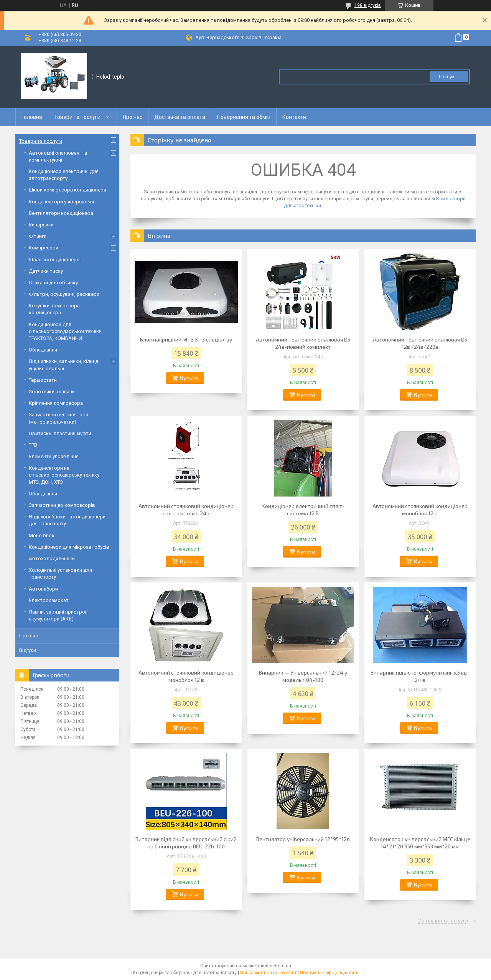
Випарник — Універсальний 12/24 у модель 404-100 (303, 676)
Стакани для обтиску (53, 283)
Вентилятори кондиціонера (61, 213)
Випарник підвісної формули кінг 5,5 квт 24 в (420, 676)
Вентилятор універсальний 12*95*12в (303, 839)
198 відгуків (368, 5)
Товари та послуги (77, 117)
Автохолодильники (52, 558)
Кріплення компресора (56, 403)
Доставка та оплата (180, 117)
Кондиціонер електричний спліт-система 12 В (303, 510)
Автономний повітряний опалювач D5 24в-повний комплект (303, 343)
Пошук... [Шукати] (449, 77)
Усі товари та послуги (443, 921)
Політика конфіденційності (329, 973)
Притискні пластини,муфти (60, 433)
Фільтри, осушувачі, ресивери (64, 294)
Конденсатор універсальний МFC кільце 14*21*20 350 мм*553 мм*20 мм (420, 843)
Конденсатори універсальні (61, 202)
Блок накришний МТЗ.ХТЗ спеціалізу (186, 339)
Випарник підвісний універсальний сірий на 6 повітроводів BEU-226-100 (186, 843)
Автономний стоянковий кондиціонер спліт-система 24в (186, 510)
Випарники (41, 225)
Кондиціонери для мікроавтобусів (69, 547)
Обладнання (43, 350)
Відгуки (28, 650)
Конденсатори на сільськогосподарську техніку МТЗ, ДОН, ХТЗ (64, 475)
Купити (189, 378)
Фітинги (38, 236)
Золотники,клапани (52, 392)
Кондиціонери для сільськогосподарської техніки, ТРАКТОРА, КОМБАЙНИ (66, 331)
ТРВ (33, 445)
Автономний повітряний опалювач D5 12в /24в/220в (420, 343)
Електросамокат (49, 600)
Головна (32, 117)
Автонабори (43, 589)
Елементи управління (54, 456)
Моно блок (42, 535)
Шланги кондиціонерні (55, 260)
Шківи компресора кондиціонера (68, 190)
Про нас (133, 117)
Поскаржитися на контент (268, 973)
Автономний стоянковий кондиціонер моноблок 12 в (420, 510)
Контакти (294, 117)
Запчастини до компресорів (62, 505)
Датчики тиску (46, 271)
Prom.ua (282, 966)
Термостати (43, 380)
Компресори (44, 248)
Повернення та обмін (244, 117)
